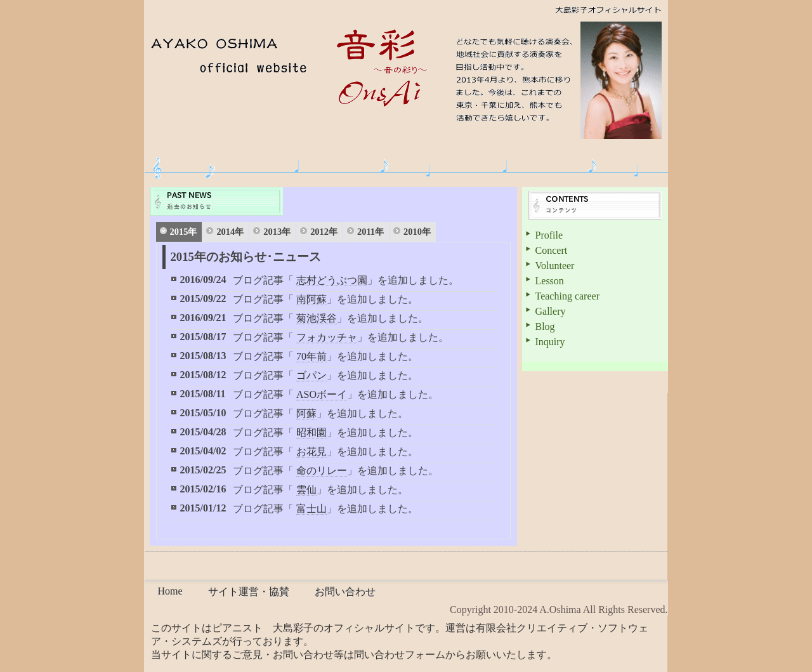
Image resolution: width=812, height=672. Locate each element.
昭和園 (311, 432)
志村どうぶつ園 (332, 280)
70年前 (311, 356)
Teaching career (567, 296)
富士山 (311, 509)
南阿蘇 (311, 299)
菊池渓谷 (317, 318)
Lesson (550, 281)
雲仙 (306, 490)
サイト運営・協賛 (249, 592)
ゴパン (311, 375)
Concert (552, 250)
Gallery (551, 311)
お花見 (311, 451)
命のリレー (322, 471)
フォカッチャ (327, 337)
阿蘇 (306, 413)
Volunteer (555, 266)
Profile (549, 235)
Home (170, 591)
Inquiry (550, 342)
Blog (545, 326)
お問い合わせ (345, 592)
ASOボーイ (322, 394)
